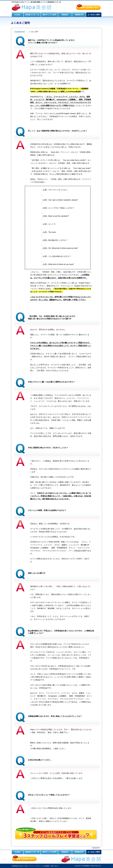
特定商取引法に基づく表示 (20, 866)
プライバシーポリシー (36, 866)
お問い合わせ (54, 866)
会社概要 (46, 866)
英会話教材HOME (20, 32)
